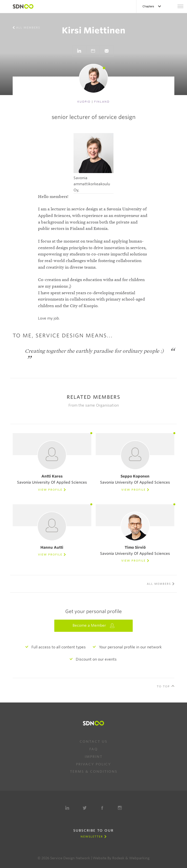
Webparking (139, 858)
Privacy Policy (93, 764)
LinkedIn (67, 808)
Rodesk (118, 858)
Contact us (93, 741)
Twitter (85, 808)
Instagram (120, 808)
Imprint (94, 757)
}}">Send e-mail (106, 51)
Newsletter (92, 837)
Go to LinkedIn (79, 51)
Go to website (93, 51)
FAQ (94, 749)
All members (28, 28)
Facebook (102, 808)
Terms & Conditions (94, 771)
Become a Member (93, 626)
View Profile (50, 490)
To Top (163, 686)
